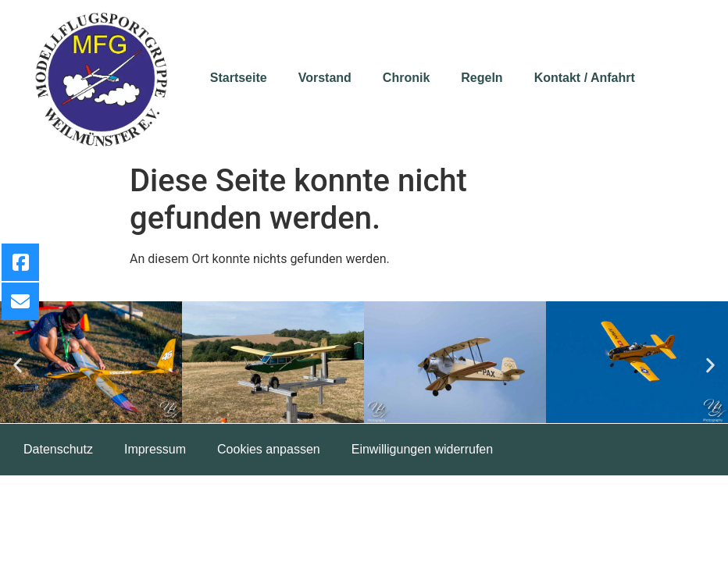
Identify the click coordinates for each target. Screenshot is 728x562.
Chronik (406, 78)
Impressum (155, 449)
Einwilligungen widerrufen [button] (422, 449)
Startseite (239, 78)
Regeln (482, 78)
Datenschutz (58, 449)
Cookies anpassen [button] (269, 449)
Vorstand (325, 78)
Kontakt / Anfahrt (585, 78)
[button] (18, 365)
